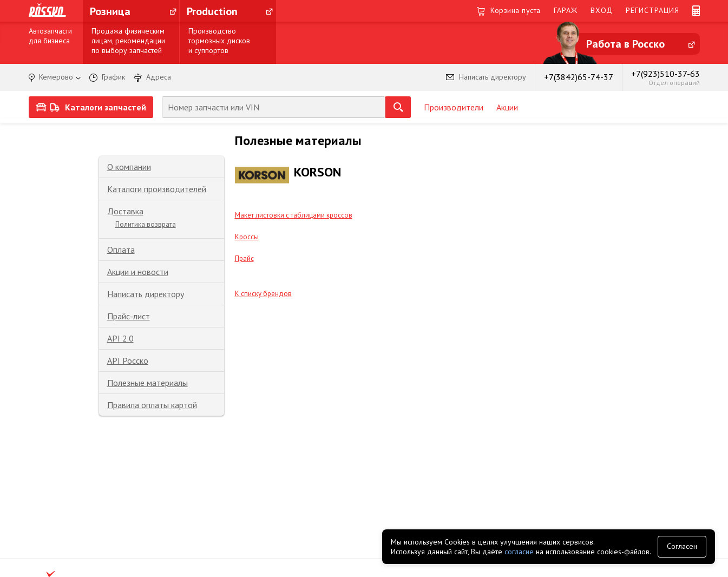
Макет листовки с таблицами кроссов (294, 215)
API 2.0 (120, 338)
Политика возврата (146, 224)
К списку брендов (263, 294)
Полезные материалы (147, 383)
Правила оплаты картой (152, 405)
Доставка (125, 211)
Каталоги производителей (157, 189)
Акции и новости (138, 272)
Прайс (244, 258)
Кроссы (247, 237)
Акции (507, 107)
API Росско (128, 360)
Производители (454, 107)
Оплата (121, 250)
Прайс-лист (129, 316)
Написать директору (146, 294)
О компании (129, 167)
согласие (519, 552)
